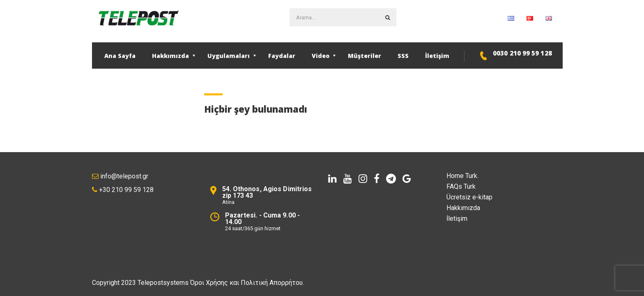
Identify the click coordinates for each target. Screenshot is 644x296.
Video (321, 56)
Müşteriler (365, 56)
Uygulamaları (229, 56)
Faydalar (282, 56)
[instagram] (363, 179)
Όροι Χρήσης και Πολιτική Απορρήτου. (247, 283)
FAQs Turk (461, 186)
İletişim (437, 56)
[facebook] (377, 179)
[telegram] (391, 179)
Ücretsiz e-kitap (469, 197)
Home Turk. (462, 176)
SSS (403, 56)
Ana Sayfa (120, 56)
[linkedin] (332, 179)
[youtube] (348, 179)
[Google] (407, 179)
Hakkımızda (170, 56)
